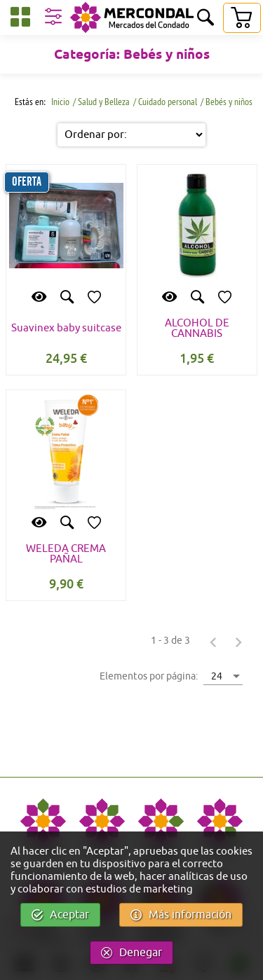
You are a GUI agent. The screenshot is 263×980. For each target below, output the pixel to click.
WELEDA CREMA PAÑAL (66, 554)
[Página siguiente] (238, 642)
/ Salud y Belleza (101, 102)
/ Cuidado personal (165, 102)
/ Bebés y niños (227, 102)
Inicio (59, 102)
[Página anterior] (213, 642)
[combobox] (223, 676)
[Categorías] (20, 19)
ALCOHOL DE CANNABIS (197, 329)
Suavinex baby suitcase (66, 328)
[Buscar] (205, 19)
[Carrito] (241, 18)
